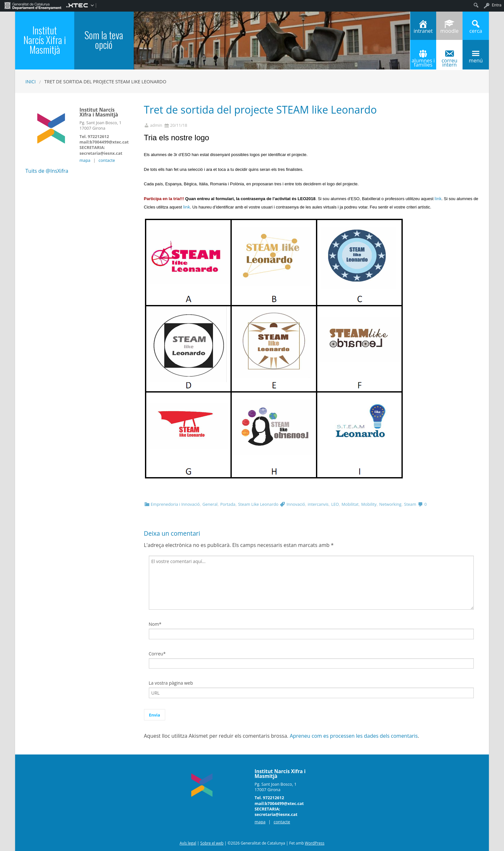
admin (156, 125)
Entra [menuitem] (497, 5)
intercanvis (318, 504)
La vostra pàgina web (171, 683)
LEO (335, 504)
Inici (31, 82)
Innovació (296, 504)
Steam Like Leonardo (258, 504)
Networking (390, 504)
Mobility (369, 504)
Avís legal (188, 843)
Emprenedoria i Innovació (175, 504)
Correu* (157, 654)
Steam (410, 504)
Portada (228, 504)
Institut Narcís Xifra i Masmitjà (45, 40)
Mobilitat (350, 504)
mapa (85, 160)
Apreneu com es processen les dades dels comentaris (354, 736)
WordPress (315, 843)
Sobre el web (212, 843)
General (210, 504)
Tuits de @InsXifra (47, 171)
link (438, 199)
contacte (107, 160)
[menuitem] (33, 5)
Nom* (155, 624)
